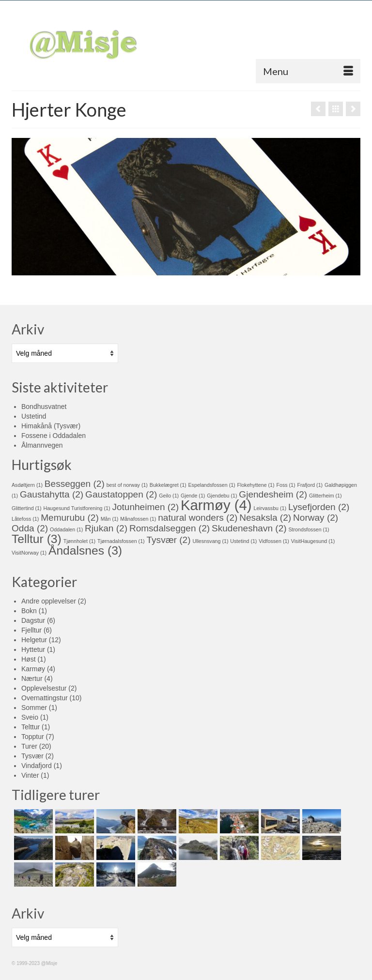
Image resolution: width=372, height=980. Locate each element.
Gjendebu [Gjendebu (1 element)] (222, 496)
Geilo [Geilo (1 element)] (169, 496)
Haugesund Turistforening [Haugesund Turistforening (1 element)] (77, 508)
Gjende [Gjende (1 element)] (193, 496)
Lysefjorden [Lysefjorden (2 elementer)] (319, 507)
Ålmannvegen (42, 445)
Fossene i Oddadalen (54, 436)
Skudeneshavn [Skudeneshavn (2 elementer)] (249, 528)
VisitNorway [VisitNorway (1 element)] (29, 553)
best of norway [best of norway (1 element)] (127, 485)
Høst (29, 659)
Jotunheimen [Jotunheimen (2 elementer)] (145, 507)
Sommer (34, 708)
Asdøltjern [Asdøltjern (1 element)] (27, 485)
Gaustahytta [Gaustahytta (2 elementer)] (52, 494)
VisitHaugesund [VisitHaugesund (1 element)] (313, 541)
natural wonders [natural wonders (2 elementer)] (198, 518)
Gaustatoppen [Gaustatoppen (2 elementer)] (121, 494)
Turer (29, 746)
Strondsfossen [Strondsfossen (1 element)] (309, 529)
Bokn (29, 611)
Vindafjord (37, 766)
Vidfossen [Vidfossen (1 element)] (274, 541)
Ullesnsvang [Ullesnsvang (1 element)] (210, 541)
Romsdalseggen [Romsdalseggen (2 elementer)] (170, 528)
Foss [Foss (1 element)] (286, 485)
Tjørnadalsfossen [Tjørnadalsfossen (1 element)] (121, 541)
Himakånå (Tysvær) (51, 426)
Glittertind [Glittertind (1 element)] (27, 508)
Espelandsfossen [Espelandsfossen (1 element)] (212, 485)
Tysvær (32, 756)
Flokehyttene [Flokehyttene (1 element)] (256, 485)
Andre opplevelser (49, 601)
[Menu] (308, 71)
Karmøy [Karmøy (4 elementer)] (216, 505)
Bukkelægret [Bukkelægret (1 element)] (168, 485)
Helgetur (34, 640)
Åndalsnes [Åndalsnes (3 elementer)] (85, 550)
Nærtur (32, 678)
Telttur (31, 727)
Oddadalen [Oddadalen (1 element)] (66, 529)
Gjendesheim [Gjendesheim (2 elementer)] (273, 494)
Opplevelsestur (44, 688)
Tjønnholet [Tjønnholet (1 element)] (79, 541)
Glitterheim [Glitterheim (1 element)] (325, 496)
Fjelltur (31, 630)
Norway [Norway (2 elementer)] (316, 518)
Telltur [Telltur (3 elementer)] (37, 539)
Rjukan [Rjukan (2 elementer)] (106, 528)
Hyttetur (33, 649)
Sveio (30, 717)
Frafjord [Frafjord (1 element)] (310, 485)
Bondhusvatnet (44, 407)
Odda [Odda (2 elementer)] (30, 528)
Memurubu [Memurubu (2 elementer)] (70, 518)
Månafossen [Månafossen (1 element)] (138, 519)
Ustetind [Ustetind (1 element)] (243, 541)
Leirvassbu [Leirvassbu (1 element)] (270, 508)
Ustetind (34, 416)
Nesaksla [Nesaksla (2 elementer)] (265, 518)
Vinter (30, 775)
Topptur (33, 737)
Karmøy (33, 669)
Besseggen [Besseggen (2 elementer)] (75, 484)
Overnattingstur (45, 698)
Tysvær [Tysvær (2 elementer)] (169, 540)
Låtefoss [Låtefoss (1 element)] (25, 519)
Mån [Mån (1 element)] (110, 519)
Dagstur (33, 620)
